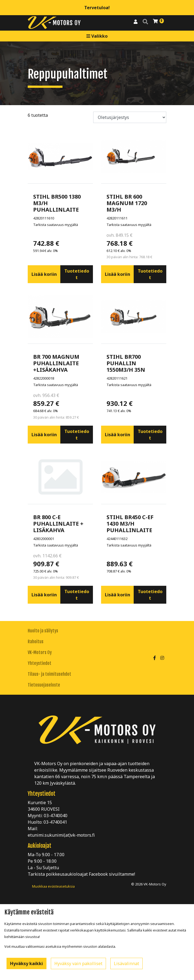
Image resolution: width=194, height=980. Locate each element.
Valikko (97, 36)
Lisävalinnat (126, 963)
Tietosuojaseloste (44, 685)
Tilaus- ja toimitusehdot (49, 674)
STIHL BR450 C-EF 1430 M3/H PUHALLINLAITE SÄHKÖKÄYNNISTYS (134, 527)
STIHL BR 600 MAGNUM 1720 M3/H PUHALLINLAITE (129, 206)
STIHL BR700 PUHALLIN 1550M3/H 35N (126, 363)
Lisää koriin (44, 274)
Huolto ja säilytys (43, 631)
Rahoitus (36, 642)
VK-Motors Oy (40, 652)
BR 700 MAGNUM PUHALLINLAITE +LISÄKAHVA (56, 363)
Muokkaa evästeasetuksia (53, 886)
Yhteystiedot (40, 663)
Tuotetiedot (77, 274)
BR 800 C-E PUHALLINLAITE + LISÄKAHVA (58, 524)
